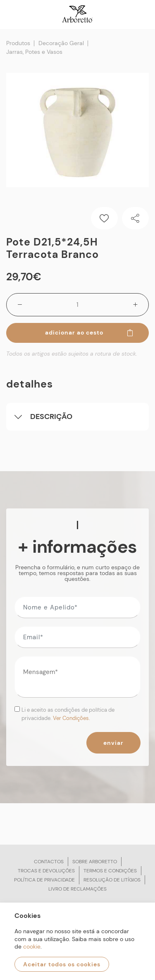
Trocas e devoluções (46, 871)
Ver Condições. (72, 718)
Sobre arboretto (95, 862)
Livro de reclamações (77, 889)
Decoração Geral (61, 43)
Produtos (18, 43)
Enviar (113, 743)
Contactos (49, 862)
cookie (32, 946)
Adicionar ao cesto (90, 332)
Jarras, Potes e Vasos (34, 52)
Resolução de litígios (112, 880)
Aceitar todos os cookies (62, 964)
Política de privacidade (44, 880)
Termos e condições (110, 871)
